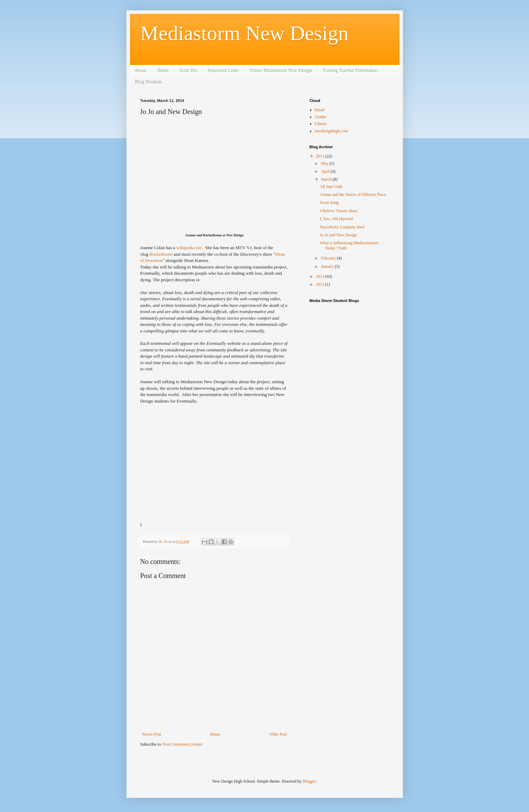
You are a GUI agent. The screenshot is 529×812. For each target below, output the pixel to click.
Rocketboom (161, 254)
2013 (320, 276)
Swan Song (329, 202)
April (325, 171)
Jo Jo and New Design (338, 235)
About (141, 70)
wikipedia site (189, 248)
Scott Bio (188, 70)
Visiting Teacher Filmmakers (350, 70)
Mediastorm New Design (244, 33)
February (329, 258)
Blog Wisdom (148, 82)
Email (320, 110)
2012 (320, 284)
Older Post (278, 734)
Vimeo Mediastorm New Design (281, 70)
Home (163, 70)
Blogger (309, 781)
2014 (320, 156)
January (328, 266)
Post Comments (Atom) (183, 744)
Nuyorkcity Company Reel (342, 227)
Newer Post (152, 734)
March (327, 179)
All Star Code (331, 187)
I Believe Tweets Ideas (338, 211)
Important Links (223, 70)
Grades (321, 117)
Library (321, 124)
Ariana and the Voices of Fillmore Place (353, 195)
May (325, 163)
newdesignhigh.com (331, 131)
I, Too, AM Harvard (336, 219)
